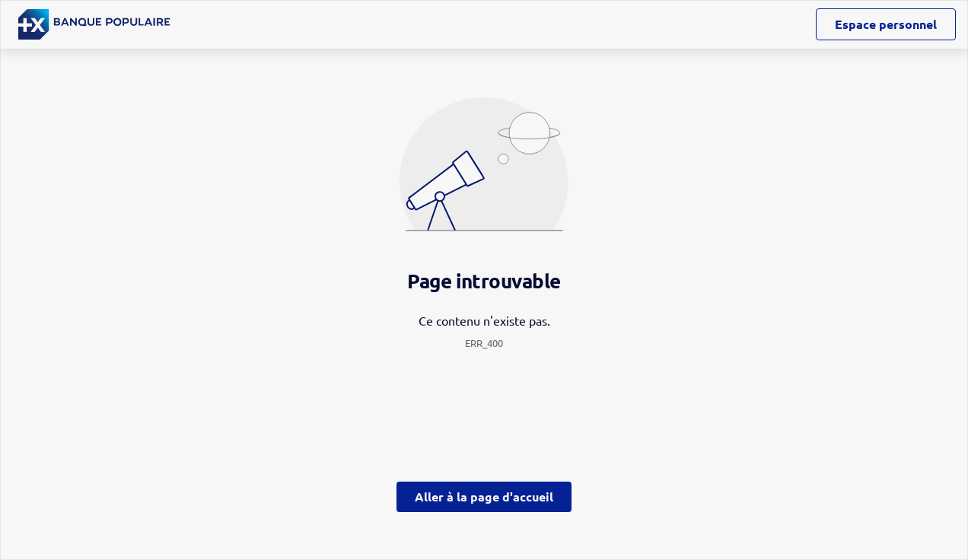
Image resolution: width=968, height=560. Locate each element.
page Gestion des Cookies (408, 408)
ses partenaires (493, 152)
